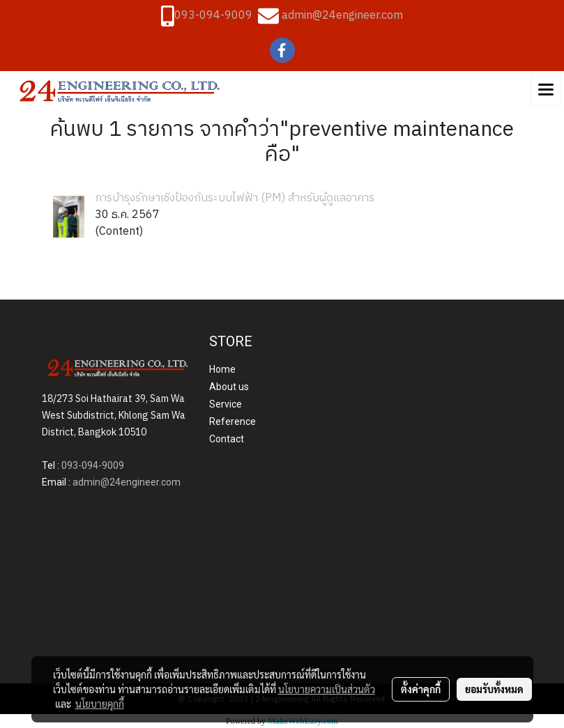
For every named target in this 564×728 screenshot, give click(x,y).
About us (229, 387)
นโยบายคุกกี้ (100, 704)
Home (222, 369)
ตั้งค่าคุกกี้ (421, 689)
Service (226, 404)
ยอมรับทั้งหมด (494, 689)
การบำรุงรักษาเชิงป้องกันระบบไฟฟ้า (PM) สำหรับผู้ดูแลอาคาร (235, 198)
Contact (227, 439)
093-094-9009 (213, 16)
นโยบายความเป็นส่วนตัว (327, 689)
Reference (233, 421)
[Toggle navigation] (546, 91)
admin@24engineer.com (342, 16)
